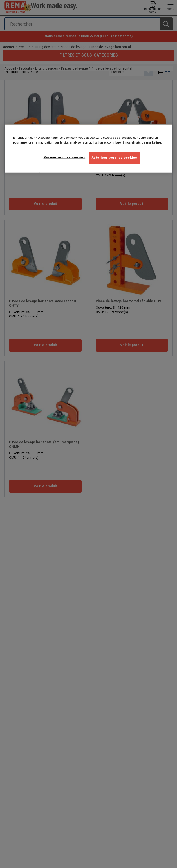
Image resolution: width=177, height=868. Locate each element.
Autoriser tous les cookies (115, 157)
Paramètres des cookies (65, 157)
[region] (89, 148)
